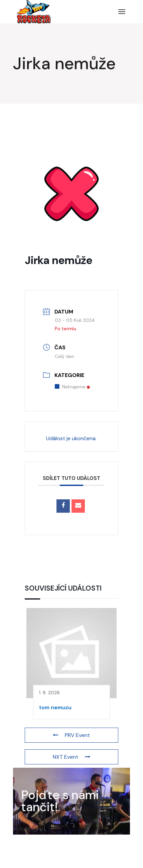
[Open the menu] (122, 12)
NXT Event (71, 757)
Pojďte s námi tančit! (60, 801)
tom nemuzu (55, 707)
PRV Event (71, 735)
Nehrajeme (72, 387)
